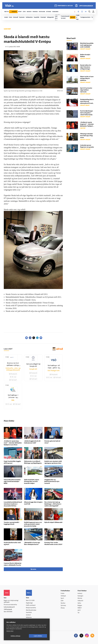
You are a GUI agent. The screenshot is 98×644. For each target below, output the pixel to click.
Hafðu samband (31, 605)
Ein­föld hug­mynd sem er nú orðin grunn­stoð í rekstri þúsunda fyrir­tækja (33, 524)
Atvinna (80, 598)
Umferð (28, 615)
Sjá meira (33, 569)
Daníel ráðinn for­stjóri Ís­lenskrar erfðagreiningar (86, 67)
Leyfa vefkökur (38, 636)
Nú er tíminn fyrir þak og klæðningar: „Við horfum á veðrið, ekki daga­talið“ (53, 504)
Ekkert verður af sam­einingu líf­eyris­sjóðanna (87, 79)
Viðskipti (63, 596)
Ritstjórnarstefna (31, 608)
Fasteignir (80, 596)
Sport (62, 598)
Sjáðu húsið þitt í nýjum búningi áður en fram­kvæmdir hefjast (32, 482)
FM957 (80, 608)
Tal (78, 613)
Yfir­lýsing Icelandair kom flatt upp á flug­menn (87, 136)
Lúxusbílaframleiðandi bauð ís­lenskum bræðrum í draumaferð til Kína (13, 504)
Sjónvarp (63, 606)
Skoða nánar (10, 631)
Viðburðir (80, 601)
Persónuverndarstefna (10, 605)
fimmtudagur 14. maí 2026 (65, 6)
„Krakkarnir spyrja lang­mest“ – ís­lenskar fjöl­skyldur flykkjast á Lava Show (13, 443)
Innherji (80, 594)
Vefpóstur (29, 617)
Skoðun (63, 603)
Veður (79, 603)
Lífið (62, 601)
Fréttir (63, 594)
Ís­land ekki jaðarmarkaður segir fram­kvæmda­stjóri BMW (12, 482)
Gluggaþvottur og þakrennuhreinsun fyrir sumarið (52, 482)
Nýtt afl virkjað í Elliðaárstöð (53, 523)
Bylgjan (80, 606)
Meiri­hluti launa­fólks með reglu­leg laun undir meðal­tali (87, 45)
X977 (79, 610)
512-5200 (32, 601)
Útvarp (63, 608)
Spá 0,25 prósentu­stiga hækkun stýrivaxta (86, 90)
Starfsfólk (29, 613)
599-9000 (9, 612)
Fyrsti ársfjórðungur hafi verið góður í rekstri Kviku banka (87, 113)
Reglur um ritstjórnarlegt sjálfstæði (11, 601)
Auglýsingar (29, 603)
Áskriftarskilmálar (31, 610)
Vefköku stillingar (16, 636)
